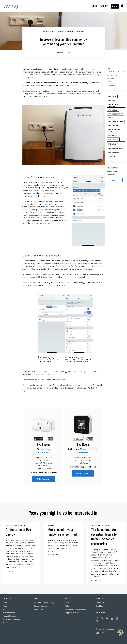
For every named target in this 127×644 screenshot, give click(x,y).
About (5, 603)
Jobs (4, 609)
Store (115, 6)
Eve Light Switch (116, 122)
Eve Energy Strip (116, 114)
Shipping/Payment (72, 613)
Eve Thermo (113, 139)
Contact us (100, 603)
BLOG (95, 6)
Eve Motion (113, 126)
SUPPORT (104, 6)
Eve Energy (28, 91)
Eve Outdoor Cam (114, 130)
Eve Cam (112, 101)
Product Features (116, 72)
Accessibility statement (12, 619)
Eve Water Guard (116, 149)
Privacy (111, 82)
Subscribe (115, 180)
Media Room (39, 609)
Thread (112, 156)
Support (99, 609)
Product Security (9, 616)
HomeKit (111, 85)
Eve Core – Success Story (44, 603)
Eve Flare (112, 118)
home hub (66, 385)
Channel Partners (40, 606)
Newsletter (100, 613)
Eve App (111, 78)
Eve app (48, 207)
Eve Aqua (112, 97)
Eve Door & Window (113, 105)
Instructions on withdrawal (75, 609)
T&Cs (67, 606)
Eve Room (50, 209)
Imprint (5, 623)
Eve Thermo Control (113, 144)
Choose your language (105, 629)
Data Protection (9, 613)
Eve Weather (114, 152)
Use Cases (112, 75)
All (109, 68)
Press (5, 606)
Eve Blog (99, 606)
